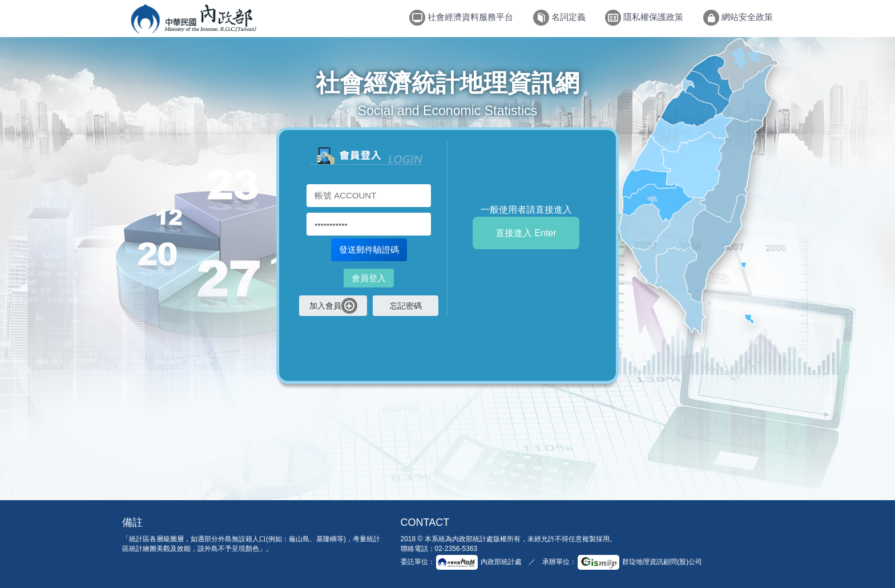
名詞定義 (559, 18)
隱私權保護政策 (644, 18)
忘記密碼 (406, 306)
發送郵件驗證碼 (369, 250)
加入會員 (333, 306)
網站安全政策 (738, 18)
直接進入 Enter (526, 233)
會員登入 (369, 278)
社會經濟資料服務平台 (461, 18)
